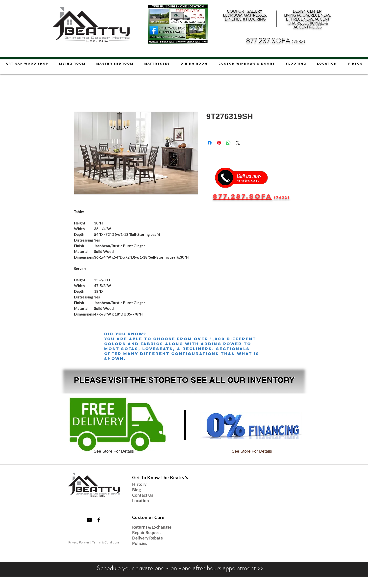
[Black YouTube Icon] (89, 520)
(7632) (298, 41)
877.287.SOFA (269, 41)
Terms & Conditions (106, 542)
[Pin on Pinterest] (219, 143)
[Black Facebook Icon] (99, 520)
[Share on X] (238, 143)
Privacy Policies (79, 542)
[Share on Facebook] (210, 143)
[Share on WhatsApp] (228, 143)
